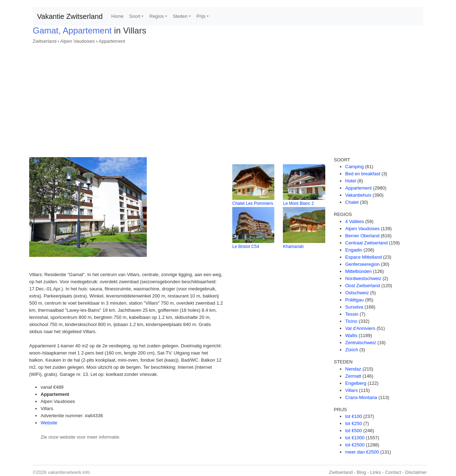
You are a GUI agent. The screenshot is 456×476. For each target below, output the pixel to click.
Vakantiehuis (358, 195)
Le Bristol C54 (246, 247)
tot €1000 (355, 438)
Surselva (354, 307)
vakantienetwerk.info (69, 472)
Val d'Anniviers (360, 328)
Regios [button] (156, 16)
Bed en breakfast (363, 174)
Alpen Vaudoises (77, 41)
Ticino (351, 321)
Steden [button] (180, 16)
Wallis (351, 335)
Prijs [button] (201, 16)
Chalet (352, 202)
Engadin (354, 250)
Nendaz (353, 369)
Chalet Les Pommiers (253, 203)
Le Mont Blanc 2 (298, 203)
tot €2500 (355, 445)
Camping (354, 167)
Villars (351, 390)
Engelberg (356, 383)
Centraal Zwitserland (366, 243)
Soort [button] (135, 16)
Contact (393, 472)
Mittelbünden (358, 271)
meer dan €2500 (362, 452)
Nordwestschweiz (363, 278)
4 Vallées (355, 221)
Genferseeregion (362, 264)
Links (375, 472)
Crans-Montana (361, 397)
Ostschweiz (357, 293)
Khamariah (293, 247)
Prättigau (354, 300)
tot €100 (354, 416)
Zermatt (353, 376)
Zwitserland (45, 41)
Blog (361, 472)
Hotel (351, 181)
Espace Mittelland (364, 257)
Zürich (352, 350)
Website (49, 423)
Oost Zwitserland (363, 286)
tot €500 (354, 431)
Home (117, 16)
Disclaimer (416, 472)
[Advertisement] (228, 98)
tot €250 (354, 423)
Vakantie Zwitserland (70, 16)
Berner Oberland (362, 236)
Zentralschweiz (361, 343)
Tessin (352, 314)
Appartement (112, 41)
